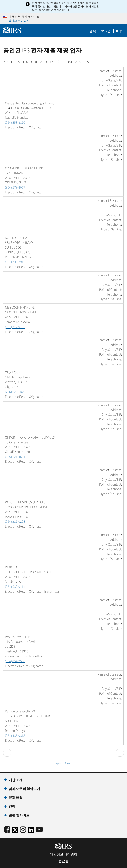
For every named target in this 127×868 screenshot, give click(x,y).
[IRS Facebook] (7, 830)
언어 (12, 806)
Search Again (64, 763)
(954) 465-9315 (15, 736)
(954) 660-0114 (15, 587)
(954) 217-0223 (15, 522)
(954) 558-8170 (15, 123)
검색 (93, 31)
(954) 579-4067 (15, 187)
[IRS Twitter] (15, 831)
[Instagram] (23, 830)
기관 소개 (16, 780)
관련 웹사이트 (19, 815)
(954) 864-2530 (15, 661)
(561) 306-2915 (15, 262)
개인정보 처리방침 (64, 854)
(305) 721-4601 (15, 457)
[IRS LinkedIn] (31, 831)
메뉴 (119, 31)
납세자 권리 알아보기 (24, 789)
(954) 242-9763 (15, 327)
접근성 (63, 861)
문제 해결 (16, 798)
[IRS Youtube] (39, 830)
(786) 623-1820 (15, 392)
